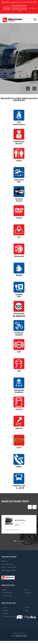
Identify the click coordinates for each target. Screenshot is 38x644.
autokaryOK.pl (8, 593)
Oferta (27, 607)
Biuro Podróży (8, 596)
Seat (5, 590)
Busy (27, 610)
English (33, 8)
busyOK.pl (28, 593)
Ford (26, 590)
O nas (5, 607)
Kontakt (6, 614)
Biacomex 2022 (21, 636)
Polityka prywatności (10, 617)
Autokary (6, 610)
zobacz (17, 525)
